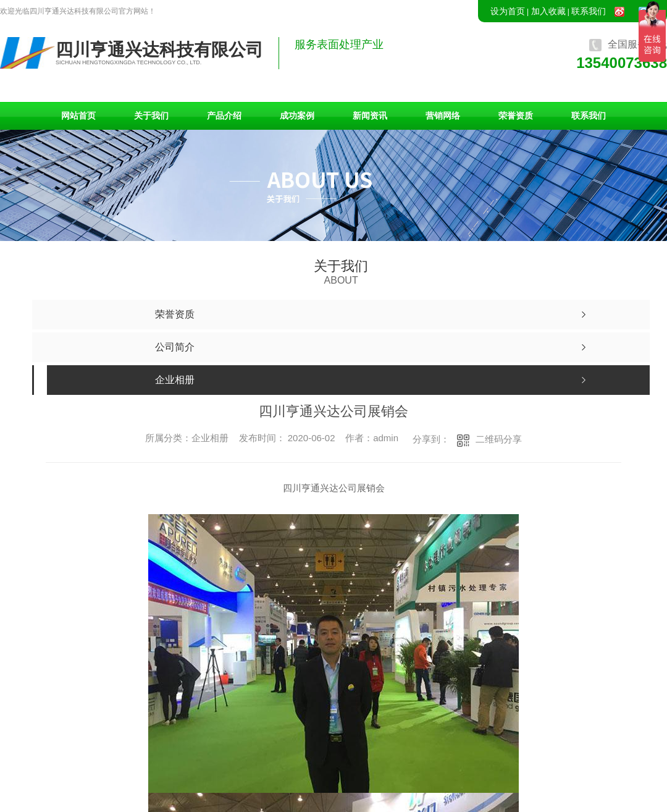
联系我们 (589, 11)
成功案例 (297, 116)
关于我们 (151, 116)
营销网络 (443, 116)
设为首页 (508, 11)
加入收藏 (548, 11)
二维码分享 (499, 439)
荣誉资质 (516, 116)
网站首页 (78, 116)
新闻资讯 (370, 116)
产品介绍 (224, 116)
